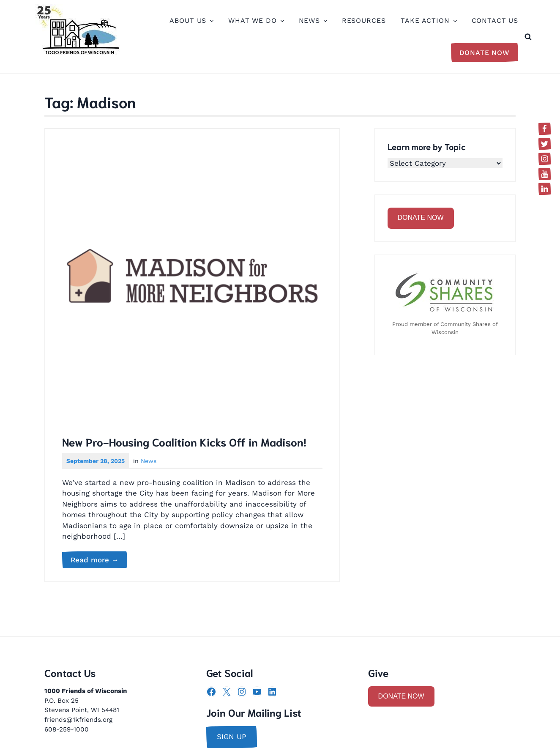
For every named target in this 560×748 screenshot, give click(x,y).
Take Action (428, 21)
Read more (99, 560)
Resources (364, 21)
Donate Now (485, 53)
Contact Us (495, 21)
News (313, 21)
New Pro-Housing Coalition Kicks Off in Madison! (184, 441)
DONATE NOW (421, 218)
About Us (191, 21)
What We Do (256, 21)
